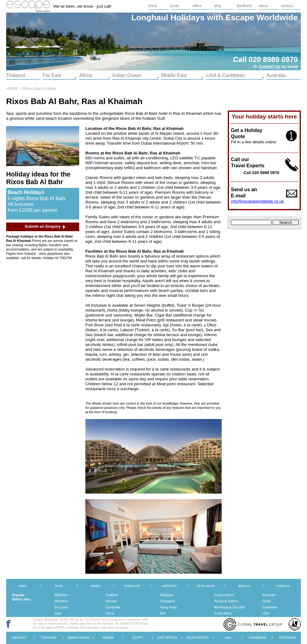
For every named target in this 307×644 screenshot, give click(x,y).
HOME (12, 89)
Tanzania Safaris (226, 601)
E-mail (238, 196)
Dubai (266, 601)
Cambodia (113, 607)
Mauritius (61, 601)
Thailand (112, 595)
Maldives (61, 595)
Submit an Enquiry (43, 226)
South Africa (223, 613)
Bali (163, 613)
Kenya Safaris (224, 595)
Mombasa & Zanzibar (230, 607)
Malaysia (167, 595)
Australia (269, 595)
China (110, 613)
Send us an (244, 190)
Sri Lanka (61, 607)
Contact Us (270, 66)
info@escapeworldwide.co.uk (257, 201)
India (58, 613)
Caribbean (270, 607)
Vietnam (111, 601)
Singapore (168, 601)
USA (266, 613)
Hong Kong (168, 607)
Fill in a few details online (254, 142)
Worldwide (277, 17)
